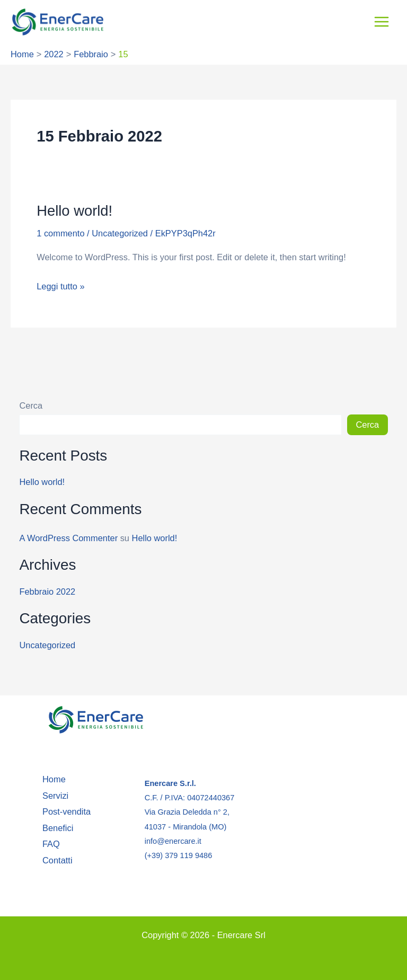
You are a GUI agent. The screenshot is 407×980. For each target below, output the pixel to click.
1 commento (60, 234)
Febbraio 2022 (47, 593)
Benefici (58, 828)
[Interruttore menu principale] (381, 23)
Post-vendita (67, 811)
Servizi (55, 796)
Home (54, 779)
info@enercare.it (173, 841)
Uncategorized (120, 234)
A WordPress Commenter (68, 539)
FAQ (51, 844)
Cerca (31, 407)
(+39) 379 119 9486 (179, 855)
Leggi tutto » (60, 286)
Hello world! (74, 212)
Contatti (57, 860)
